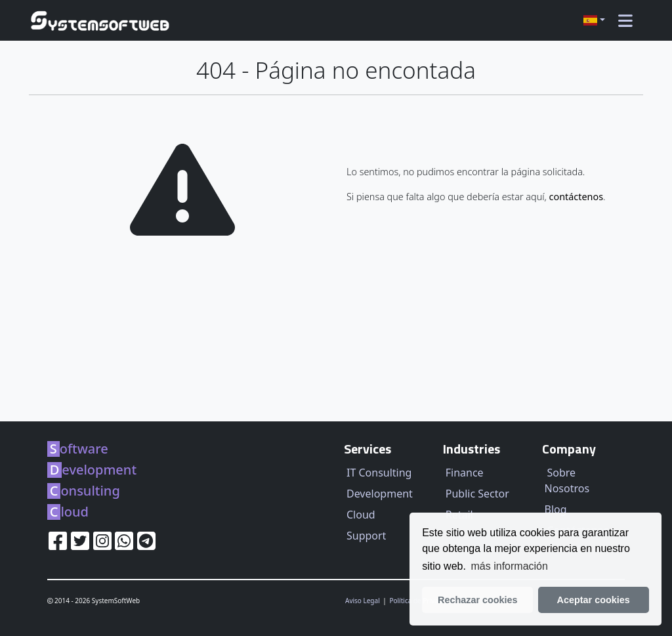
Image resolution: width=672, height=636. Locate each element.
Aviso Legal (363, 601)
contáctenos (577, 197)
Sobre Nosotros (567, 480)
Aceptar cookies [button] (594, 600)
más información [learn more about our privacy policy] (510, 566)
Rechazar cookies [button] (478, 600)
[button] (594, 20)
